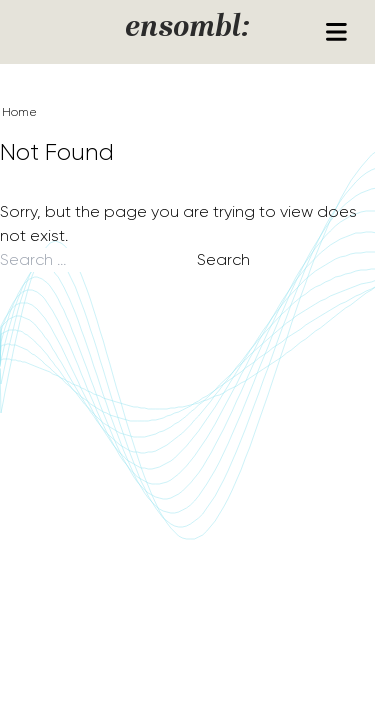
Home (19, 112)
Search (223, 259)
